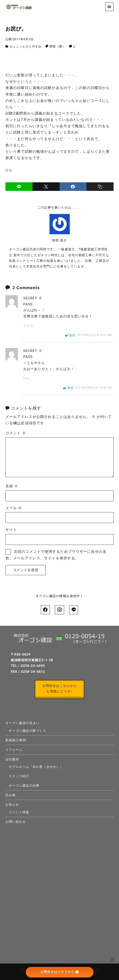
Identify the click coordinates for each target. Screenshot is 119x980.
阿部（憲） (57, 46)
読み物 (10, 795)
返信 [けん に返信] (70, 388)
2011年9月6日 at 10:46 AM (94, 388)
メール (14, 508)
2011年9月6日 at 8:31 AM (94, 335)
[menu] (109, 7)
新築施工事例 (16, 740)
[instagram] (59, 610)
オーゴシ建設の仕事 (24, 786)
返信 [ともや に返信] (72, 335)
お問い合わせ (16, 822)
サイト (11, 530)
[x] (46, 187)
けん (27, 378)
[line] (19, 187)
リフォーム (14, 750)
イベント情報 (19, 812)
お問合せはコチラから (59, 972)
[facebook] (73, 187)
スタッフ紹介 (19, 776)
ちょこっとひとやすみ (26, 46)
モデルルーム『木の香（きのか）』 (36, 767)
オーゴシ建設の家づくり (27, 731)
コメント (16, 433)
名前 (12, 486)
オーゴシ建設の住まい (22, 723)
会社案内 (12, 759)
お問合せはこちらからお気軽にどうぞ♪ (59, 689)
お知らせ (12, 805)
